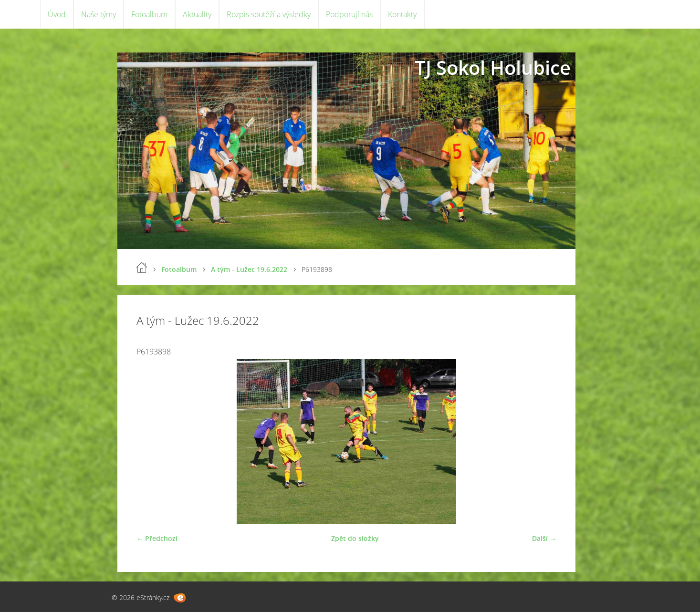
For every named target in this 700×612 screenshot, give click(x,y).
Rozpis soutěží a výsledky (269, 14)
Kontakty (402, 14)
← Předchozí (157, 538)
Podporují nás (349, 14)
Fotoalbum (149, 14)
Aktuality (197, 14)
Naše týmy (99, 14)
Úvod (57, 14)
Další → (544, 538)
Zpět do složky (355, 538)
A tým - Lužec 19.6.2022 (249, 269)
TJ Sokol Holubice (493, 67)
